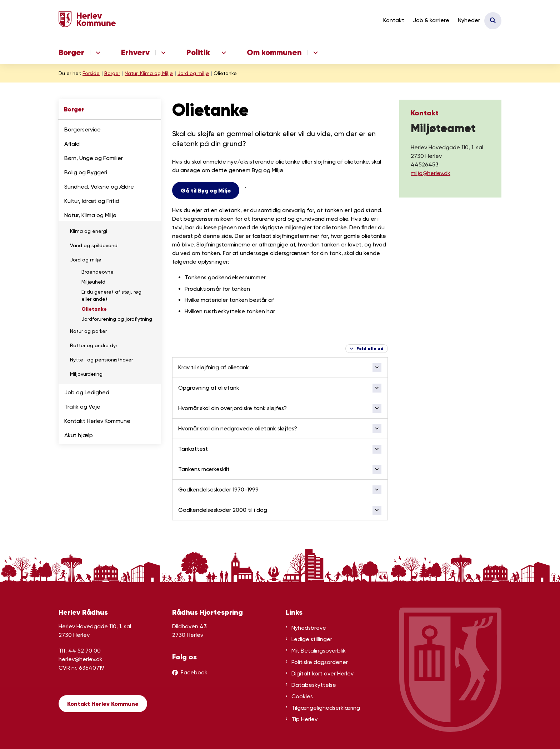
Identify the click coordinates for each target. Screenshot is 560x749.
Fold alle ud (370, 348)
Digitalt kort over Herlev (322, 673)
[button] (153, 130)
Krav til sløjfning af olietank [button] (214, 367)
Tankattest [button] (193, 449)
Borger (71, 52)
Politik (198, 52)
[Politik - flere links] (223, 53)
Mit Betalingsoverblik (319, 651)
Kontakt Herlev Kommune (103, 704)
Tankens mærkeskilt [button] (204, 469)
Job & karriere (431, 20)
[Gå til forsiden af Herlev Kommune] (87, 21)
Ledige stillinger (312, 639)
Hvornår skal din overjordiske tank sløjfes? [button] (232, 408)
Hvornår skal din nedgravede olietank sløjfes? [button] (238, 428)
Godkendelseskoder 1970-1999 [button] (218, 490)
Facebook (194, 672)
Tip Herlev (304, 719)
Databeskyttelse (314, 685)
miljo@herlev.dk (431, 173)
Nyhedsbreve (309, 628)
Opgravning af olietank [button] (209, 388)
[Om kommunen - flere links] (314, 53)
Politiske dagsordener (320, 662)
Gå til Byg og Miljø (206, 190)
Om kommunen (274, 52)
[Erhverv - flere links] (162, 53)
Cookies (302, 696)
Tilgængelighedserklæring (326, 708)
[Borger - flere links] (97, 53)
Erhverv (135, 52)
